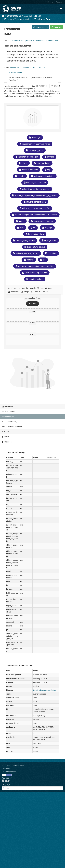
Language (6, 784)
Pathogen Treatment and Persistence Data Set (28, 67)
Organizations (14, 16)
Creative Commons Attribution (45, 690)
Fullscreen (42, 86)
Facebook (7, 442)
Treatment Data (42, 19)
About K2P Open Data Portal (13, 766)
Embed (55, 86)
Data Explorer (15, 72)
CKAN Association (9, 772)
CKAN (6, 781)
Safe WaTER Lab (32, 16)
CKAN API (6, 769)
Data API (57, 27)
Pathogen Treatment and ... (18, 19)
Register (59, 2)
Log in (51, 2)
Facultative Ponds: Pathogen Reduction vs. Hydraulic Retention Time (31, 79)
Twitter (5, 437)
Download (39, 27)
